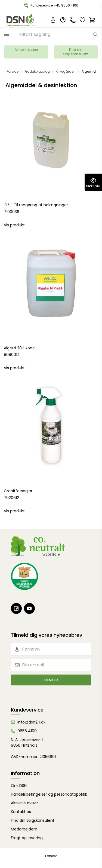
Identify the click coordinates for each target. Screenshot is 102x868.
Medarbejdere (24, 829)
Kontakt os (21, 812)
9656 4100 (27, 731)
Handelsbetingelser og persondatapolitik (49, 794)
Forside (51, 856)
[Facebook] (16, 608)
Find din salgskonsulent (76, 52)
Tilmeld (51, 680)
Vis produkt (14, 225)
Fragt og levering (27, 838)
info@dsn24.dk (31, 722)
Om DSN (19, 786)
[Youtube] (29, 608)
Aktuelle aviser (26, 50)
